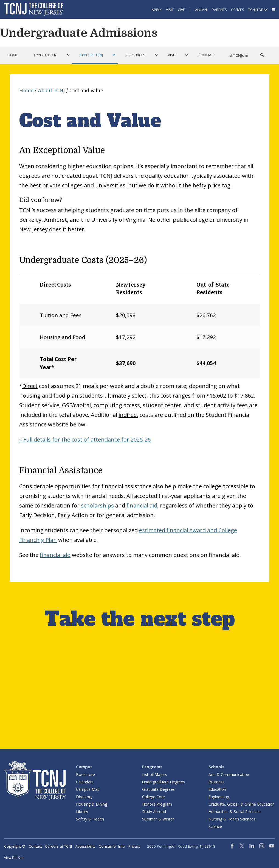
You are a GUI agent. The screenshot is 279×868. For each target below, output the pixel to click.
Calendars (85, 782)
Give (181, 10)
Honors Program (157, 804)
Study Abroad (154, 812)
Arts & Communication (229, 774)
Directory (84, 797)
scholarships (97, 505)
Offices (238, 10)
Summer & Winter (158, 819)
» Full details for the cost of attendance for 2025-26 (85, 439)
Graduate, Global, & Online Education (242, 804)
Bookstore (85, 774)
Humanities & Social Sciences (235, 812)
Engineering (219, 797)
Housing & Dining (91, 804)
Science (215, 826)
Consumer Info (112, 846)
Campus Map (88, 789)
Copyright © (15, 846)
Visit (170, 10)
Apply (157, 10)
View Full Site (14, 858)
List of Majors (155, 774)
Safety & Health (90, 819)
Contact (35, 846)
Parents (219, 10)
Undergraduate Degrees (164, 782)
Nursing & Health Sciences (232, 819)
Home (26, 91)
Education (217, 789)
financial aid (142, 505)
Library (82, 812)
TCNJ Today (258, 10)
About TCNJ (51, 91)
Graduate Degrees (158, 789)
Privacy (134, 846)
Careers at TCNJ (58, 846)
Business (216, 782)
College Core (153, 797)
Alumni (201, 10)
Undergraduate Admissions (79, 33)
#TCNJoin (239, 55)
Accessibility (85, 846)
